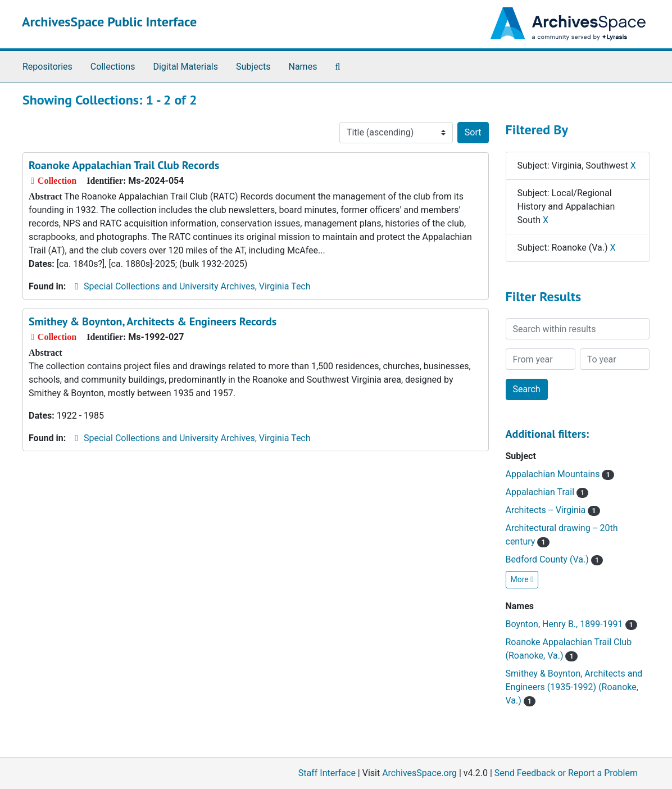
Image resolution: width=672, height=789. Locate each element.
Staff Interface (327, 773)
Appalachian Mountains (560, 474)
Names (303, 67)
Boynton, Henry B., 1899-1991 (571, 624)
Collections (113, 67)
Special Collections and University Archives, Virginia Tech (197, 286)
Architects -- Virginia (553, 510)
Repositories (47, 67)
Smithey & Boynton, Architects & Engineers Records (153, 321)
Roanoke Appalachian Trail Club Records (124, 165)
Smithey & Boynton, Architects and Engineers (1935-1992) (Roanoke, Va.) (574, 687)
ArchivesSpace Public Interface (109, 22)
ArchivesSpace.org (419, 773)
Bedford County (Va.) (555, 559)
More (522, 579)
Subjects (253, 67)
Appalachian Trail (547, 492)
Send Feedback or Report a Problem (566, 773)
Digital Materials (185, 67)
